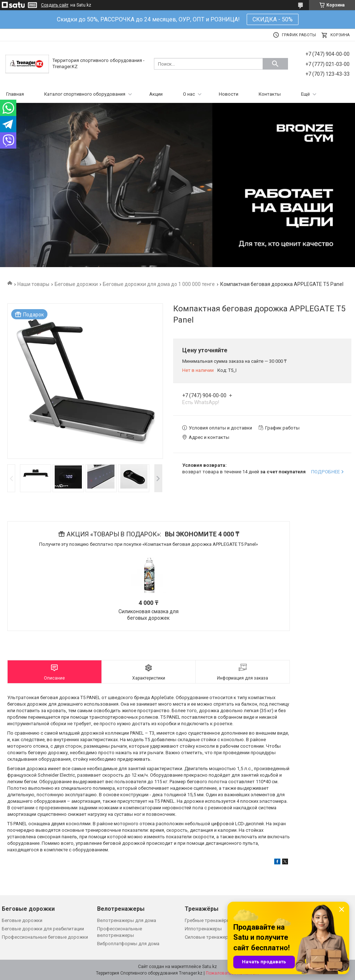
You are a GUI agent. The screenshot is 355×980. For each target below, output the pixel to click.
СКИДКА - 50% (273, 19)
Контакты (270, 94)
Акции (156, 94)
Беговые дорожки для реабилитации (43, 929)
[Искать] (275, 64)
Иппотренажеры (203, 929)
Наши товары (33, 284)
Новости (229, 94)
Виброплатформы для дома (128, 944)
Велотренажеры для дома (127, 920)
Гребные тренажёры (208, 920)
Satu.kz (210, 967)
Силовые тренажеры (208, 937)
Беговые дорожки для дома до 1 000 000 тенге (159, 284)
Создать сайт (55, 5)
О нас (189, 94)
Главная (15, 94)
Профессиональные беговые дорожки (45, 937)
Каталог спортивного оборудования (85, 94)
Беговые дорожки (76, 284)
